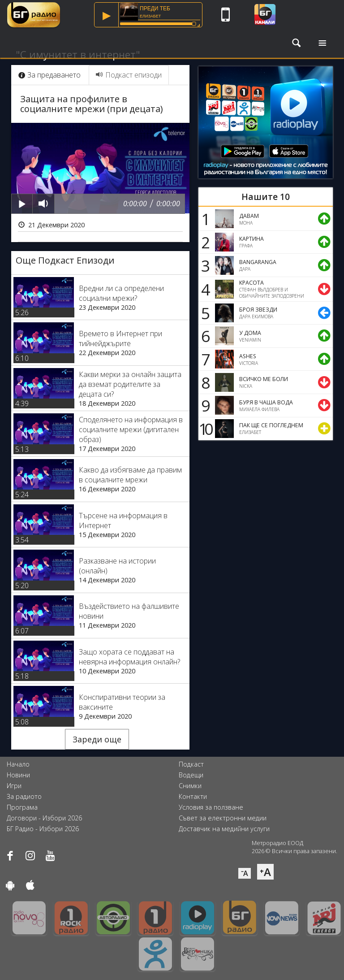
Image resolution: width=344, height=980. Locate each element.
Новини (18, 775)
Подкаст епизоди (129, 75)
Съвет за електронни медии (223, 818)
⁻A (245, 873)
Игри (14, 786)
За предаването (49, 75)
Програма (22, 807)
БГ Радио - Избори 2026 (43, 829)
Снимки (190, 786)
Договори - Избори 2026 (44, 818)
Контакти (193, 796)
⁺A (265, 872)
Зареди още (97, 739)
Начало (18, 764)
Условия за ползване (211, 807)
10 (204, 429)
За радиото (24, 796)
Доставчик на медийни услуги (224, 829)
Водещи (191, 775)
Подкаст (191, 764)
